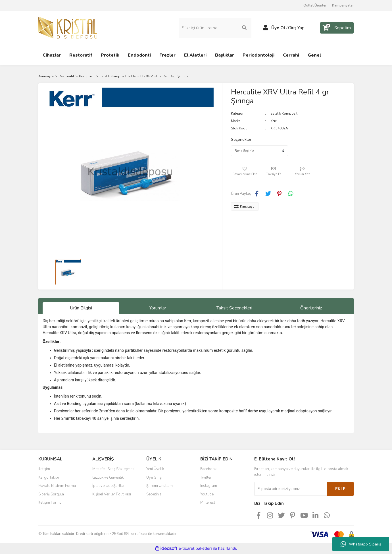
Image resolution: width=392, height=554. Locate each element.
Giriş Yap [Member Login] (296, 28)
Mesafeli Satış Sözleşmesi (114, 469)
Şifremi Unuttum (159, 486)
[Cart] (337, 28)
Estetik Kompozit (284, 113)
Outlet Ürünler (315, 5)
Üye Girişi (154, 477)
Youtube (207, 494)
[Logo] (68, 28)
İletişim (44, 469)
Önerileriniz (311, 308)
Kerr (273, 121)
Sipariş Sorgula (51, 494)
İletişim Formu (50, 503)
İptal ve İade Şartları (109, 486)
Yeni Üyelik (155, 469)
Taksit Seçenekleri (234, 308)
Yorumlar (158, 308)
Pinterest (208, 503)
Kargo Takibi (49, 477)
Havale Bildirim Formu (57, 486)
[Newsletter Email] (290, 489)
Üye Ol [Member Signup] (278, 28)
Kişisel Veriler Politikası (112, 494)
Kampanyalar (343, 5)
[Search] (215, 28)
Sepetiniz (154, 494)
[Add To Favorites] (245, 173)
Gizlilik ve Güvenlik (108, 477)
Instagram (209, 486)
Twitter (206, 477)
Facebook (208, 469)
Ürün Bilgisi (81, 308)
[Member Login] (266, 28)
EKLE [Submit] (340, 489)
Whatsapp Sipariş (361, 544)
